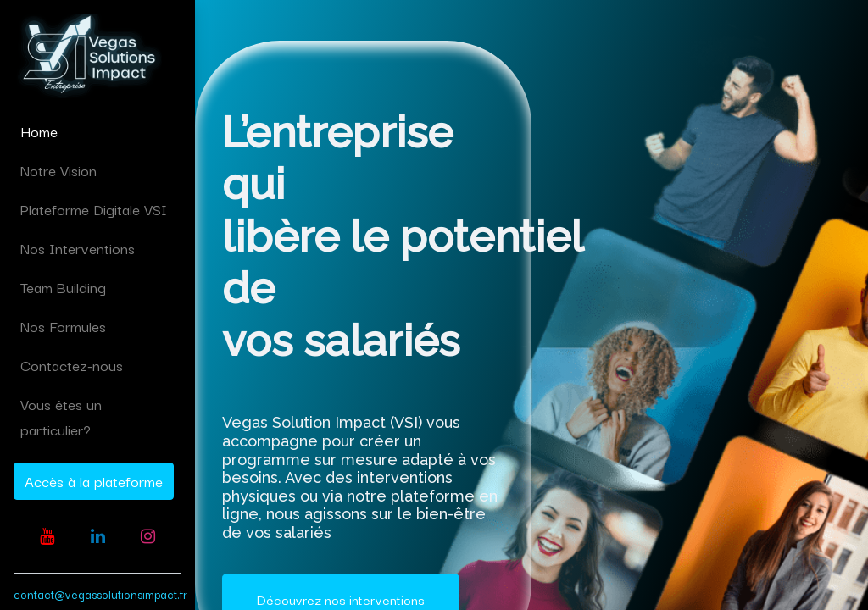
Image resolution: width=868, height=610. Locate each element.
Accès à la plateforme (94, 481)
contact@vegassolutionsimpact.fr (100, 594)
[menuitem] (97, 131)
